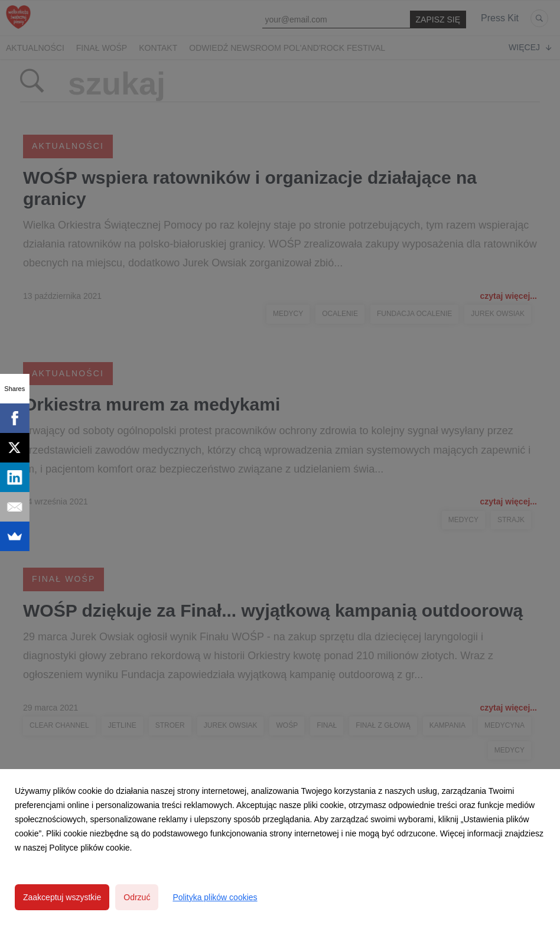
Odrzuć (137, 897)
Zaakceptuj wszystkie (62, 897)
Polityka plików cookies (215, 897)
